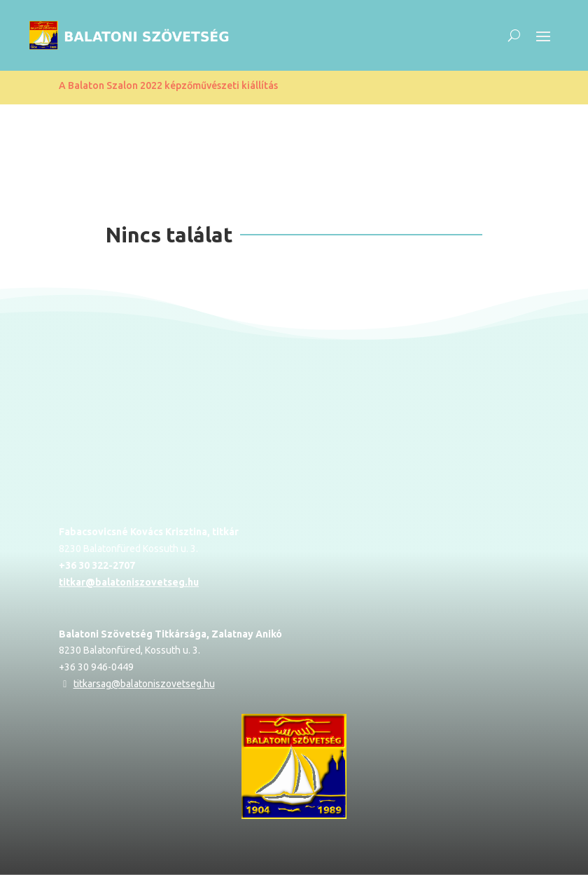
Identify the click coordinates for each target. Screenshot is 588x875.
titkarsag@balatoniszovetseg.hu (144, 684)
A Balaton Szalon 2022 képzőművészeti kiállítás (168, 85)
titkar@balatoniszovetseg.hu (129, 582)
